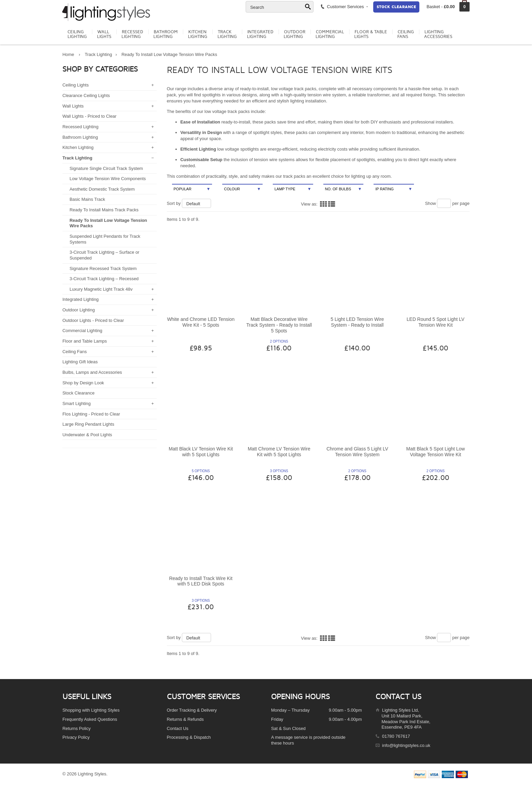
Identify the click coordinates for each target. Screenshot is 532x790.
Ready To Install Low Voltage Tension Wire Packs (169, 54)
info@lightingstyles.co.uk (406, 745)
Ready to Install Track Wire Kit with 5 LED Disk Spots (201, 581)
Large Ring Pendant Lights (88, 424)
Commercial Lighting (82, 331)
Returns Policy (77, 728)
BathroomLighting (166, 34)
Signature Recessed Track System (103, 268)
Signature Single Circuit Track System (106, 168)
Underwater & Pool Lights (87, 435)
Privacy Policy (76, 737)
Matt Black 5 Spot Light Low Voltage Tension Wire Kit (435, 452)
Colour (242, 189)
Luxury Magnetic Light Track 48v (101, 289)
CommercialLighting (330, 34)
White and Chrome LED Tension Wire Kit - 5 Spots (201, 322)
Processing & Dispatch (189, 737)
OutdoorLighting (294, 34)
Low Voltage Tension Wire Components (108, 179)
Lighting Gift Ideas (80, 362)
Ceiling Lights (75, 85)
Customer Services (344, 6)
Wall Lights (73, 106)
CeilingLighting (77, 34)
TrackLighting (227, 34)
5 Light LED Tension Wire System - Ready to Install (357, 322)
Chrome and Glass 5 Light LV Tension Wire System (357, 452)
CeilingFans (406, 34)
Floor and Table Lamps (85, 341)
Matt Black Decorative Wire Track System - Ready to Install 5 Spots (279, 325)
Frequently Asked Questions (90, 719)
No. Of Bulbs (344, 189)
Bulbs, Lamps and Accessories (92, 372)
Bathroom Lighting (80, 137)
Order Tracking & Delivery (192, 710)
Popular (192, 189)
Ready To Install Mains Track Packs (104, 210)
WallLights (104, 34)
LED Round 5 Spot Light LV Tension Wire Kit (436, 322)
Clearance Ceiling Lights (86, 95)
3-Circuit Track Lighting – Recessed (104, 279)
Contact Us (178, 728)
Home (68, 54)
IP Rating (394, 189)
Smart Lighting (77, 403)
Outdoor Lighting (79, 310)
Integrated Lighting (81, 299)
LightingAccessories (438, 34)
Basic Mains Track (87, 199)
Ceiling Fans (75, 352)
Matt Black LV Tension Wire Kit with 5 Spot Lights (201, 452)
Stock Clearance (396, 7)
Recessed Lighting (80, 127)
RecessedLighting (132, 34)
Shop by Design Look (83, 383)
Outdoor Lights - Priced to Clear (93, 320)
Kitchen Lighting (78, 147)
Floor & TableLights (371, 34)
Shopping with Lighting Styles (91, 710)
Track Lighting (98, 54)
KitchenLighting (198, 34)
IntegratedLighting (260, 34)
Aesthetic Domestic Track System (102, 189)
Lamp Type (293, 189)
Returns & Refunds (185, 719)
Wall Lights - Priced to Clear (89, 116)
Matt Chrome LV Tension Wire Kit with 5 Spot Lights (279, 452)
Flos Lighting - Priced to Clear (91, 414)
